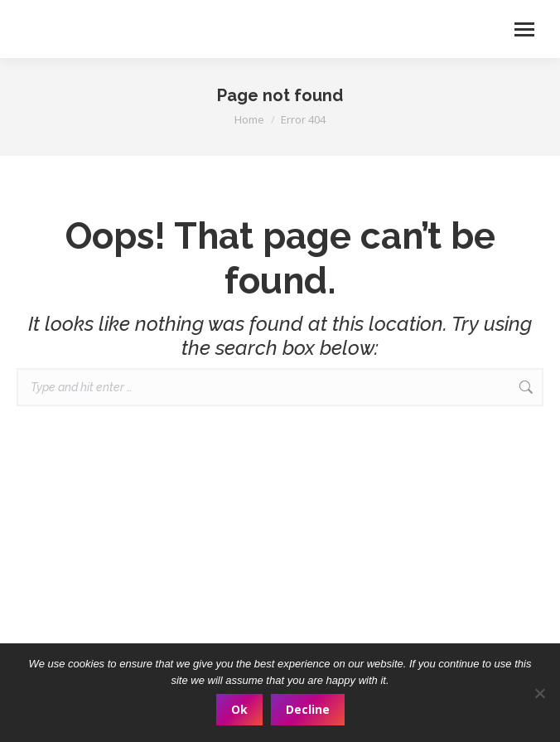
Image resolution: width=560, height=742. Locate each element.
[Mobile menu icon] (524, 29)
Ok (239, 709)
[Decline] (539, 693)
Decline (308, 709)
